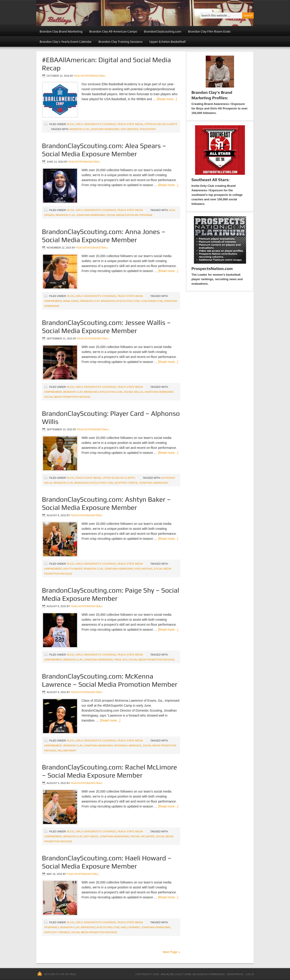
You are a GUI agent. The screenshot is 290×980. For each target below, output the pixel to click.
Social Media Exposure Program (129, 215)
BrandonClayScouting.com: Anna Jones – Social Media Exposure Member (104, 236)
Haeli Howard (130, 927)
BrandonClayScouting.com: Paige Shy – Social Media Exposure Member (111, 594)
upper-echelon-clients (161, 124)
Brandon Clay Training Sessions (121, 42)
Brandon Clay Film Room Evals (209, 31)
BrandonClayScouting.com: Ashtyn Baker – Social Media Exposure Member (106, 503)
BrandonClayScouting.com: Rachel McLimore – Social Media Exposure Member (109, 771)
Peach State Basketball (92, 13)
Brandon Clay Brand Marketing (61, 31)
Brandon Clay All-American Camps (113, 31)
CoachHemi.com (152, 301)
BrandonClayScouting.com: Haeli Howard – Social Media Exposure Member (107, 862)
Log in (250, 974)
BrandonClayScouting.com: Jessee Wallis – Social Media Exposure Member (106, 327)
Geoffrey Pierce (126, 483)
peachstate (148, 129)
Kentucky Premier (57, 932)
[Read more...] (167, 99)
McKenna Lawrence (128, 746)
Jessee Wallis (133, 392)
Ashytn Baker (73, 569)
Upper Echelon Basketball (167, 42)
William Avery (67, 750)
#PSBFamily (52, 927)
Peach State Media (130, 124)
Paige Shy (121, 660)
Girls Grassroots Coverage (96, 124)
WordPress (235, 974)
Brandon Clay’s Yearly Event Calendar (66, 42)
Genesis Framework (211, 974)
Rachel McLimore (142, 836)
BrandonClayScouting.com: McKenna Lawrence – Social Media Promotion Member (110, 680)
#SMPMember (53, 301)
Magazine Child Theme (176, 974)
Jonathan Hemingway (105, 129)
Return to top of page (60, 974)
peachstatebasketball (90, 76)
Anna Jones (71, 301)
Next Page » (171, 952)
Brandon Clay (79, 129)
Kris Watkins (130, 129)
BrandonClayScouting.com (163, 31)
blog (71, 124)
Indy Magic (91, 836)
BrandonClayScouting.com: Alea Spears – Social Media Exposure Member (104, 150)
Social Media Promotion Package (67, 397)
